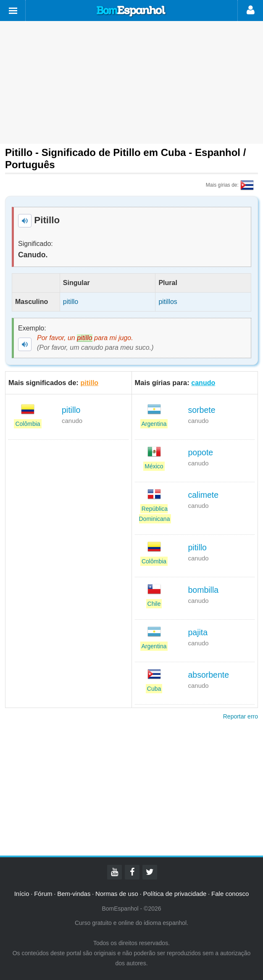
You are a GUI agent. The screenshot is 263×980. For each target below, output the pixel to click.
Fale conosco (230, 894)
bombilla (204, 590)
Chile (154, 604)
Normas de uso (117, 894)
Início (22, 894)
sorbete (202, 410)
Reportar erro (241, 716)
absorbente (209, 675)
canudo (203, 383)
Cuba (154, 689)
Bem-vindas (74, 894)
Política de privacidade (175, 894)
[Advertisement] (131, 82)
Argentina (154, 424)
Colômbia (28, 424)
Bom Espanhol (131, 11)
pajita (198, 632)
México (154, 466)
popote (201, 452)
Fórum (43, 894)
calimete (204, 495)
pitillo (89, 383)
